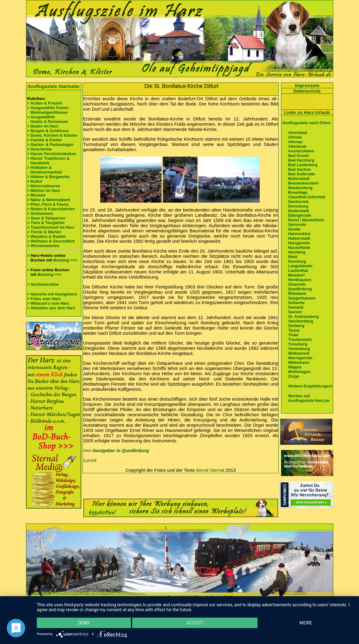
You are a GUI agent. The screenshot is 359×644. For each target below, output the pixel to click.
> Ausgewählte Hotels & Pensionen (48, 119)
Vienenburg (299, 349)
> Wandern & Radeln (47, 236)
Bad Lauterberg (303, 165)
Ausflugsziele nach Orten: (307, 123)
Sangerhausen (302, 298)
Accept (195, 623)
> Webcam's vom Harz (48, 303)
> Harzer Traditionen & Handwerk (48, 161)
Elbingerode (300, 215)
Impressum (307, 85)
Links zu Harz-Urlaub (307, 112)
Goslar (294, 229)
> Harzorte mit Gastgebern (52, 294)
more (306, 623)
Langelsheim (300, 266)
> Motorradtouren (44, 186)
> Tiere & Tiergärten (46, 223)
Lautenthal (298, 271)
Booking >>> (65, 260)
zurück (90, 460)
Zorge (294, 376)
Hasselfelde (299, 248)
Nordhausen (300, 280)
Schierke (296, 303)
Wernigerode (300, 358)
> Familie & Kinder (45, 140)
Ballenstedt (299, 179)
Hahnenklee (299, 234)
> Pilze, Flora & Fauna (48, 204)
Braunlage (298, 192)
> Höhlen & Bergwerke (48, 177)
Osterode (297, 284)
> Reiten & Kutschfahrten (51, 209)
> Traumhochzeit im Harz (51, 227)
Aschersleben (301, 151)
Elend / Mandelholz (306, 220)
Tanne (294, 330)
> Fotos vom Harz (44, 299)
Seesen (295, 312)
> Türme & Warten (44, 232)
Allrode (295, 137)
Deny (84, 623)
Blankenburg (300, 188)
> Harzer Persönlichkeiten (52, 154)
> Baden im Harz (43, 126)
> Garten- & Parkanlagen (50, 145)
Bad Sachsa (300, 169)
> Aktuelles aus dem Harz (51, 308)
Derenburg (298, 206)
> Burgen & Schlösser (48, 131)
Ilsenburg (297, 261)
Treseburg (298, 344)
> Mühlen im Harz (44, 191)
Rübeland (297, 293)
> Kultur (35, 181)
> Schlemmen (40, 213)
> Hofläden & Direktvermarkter (45, 170)
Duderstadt (299, 211)
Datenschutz (307, 91)
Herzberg (297, 252)
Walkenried (299, 353)
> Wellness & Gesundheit (51, 241)
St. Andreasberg (304, 316)
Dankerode (298, 202)
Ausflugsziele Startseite (53, 86)
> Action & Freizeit (45, 103)
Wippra (295, 367)
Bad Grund (298, 156)
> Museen (36, 195)
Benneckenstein (304, 183)
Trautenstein (300, 339)
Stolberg (296, 326)
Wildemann (299, 362)
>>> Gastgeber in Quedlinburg (116, 450)
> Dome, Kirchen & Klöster (52, 135)
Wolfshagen (299, 372)
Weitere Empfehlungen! (310, 386)
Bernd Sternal (210, 470)
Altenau (296, 142)
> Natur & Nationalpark (49, 200)
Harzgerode (299, 243)
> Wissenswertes (43, 246)
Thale (293, 335)
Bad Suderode (302, 174)
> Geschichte (40, 149)
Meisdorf (296, 275)
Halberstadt (299, 238)
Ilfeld (293, 257)
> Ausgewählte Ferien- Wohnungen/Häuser (49, 110)
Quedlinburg (300, 289)
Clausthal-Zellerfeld (307, 197)
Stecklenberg (301, 321)
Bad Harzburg (301, 160)
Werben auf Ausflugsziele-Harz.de (309, 398)
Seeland (296, 307)
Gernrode (297, 225)
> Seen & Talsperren (46, 218)
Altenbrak (297, 146)
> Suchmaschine (43, 284)
